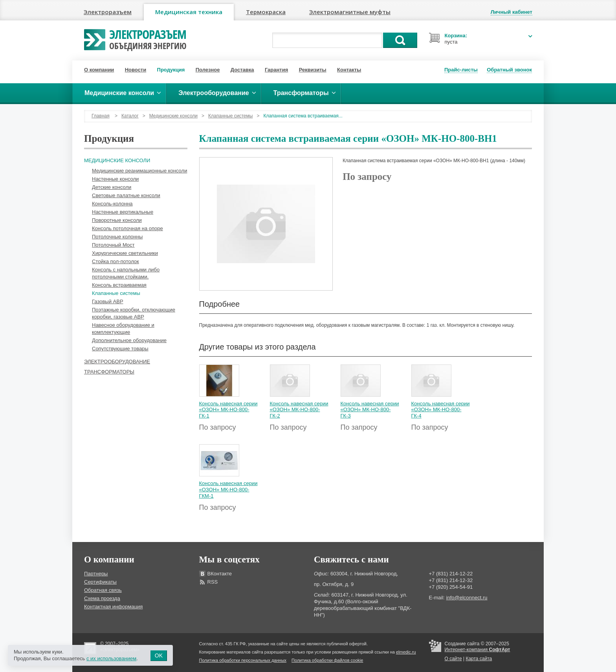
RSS (213, 582)
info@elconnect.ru (467, 598)
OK (159, 656)
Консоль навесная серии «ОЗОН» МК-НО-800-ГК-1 (228, 410)
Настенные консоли (115, 179)
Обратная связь (103, 590)
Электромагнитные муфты (350, 12)
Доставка (242, 70)
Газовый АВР (108, 301)
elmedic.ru (406, 652)
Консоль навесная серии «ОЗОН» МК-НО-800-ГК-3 (370, 410)
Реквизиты (313, 70)
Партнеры (96, 574)
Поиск (400, 40)
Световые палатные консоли (126, 195)
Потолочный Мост (113, 245)
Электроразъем (108, 12)
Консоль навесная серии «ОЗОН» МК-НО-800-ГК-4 (441, 410)
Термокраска (266, 12)
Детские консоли (112, 187)
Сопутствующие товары (120, 349)
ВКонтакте (220, 574)
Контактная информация (113, 607)
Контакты (349, 70)
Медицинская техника (189, 12)
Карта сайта (479, 659)
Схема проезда (102, 598)
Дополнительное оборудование (129, 340)
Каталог (130, 116)
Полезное (208, 70)
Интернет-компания (478, 650)
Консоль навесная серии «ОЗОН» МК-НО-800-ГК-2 (299, 410)
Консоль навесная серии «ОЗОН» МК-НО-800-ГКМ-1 (228, 489)
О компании (99, 70)
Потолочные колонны (117, 237)
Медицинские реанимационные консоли (139, 171)
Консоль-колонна (112, 204)
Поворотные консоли (117, 220)
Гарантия (276, 70)
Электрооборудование (117, 362)
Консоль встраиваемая (119, 285)
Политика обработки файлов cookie (327, 660)
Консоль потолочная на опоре (127, 228)
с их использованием (111, 658)
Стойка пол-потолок (115, 261)
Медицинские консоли (173, 116)
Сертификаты (100, 582)
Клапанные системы (230, 116)
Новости (136, 70)
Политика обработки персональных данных (243, 660)
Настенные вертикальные (123, 212)
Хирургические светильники (125, 253)
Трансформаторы (109, 372)
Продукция (171, 70)
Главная (101, 116)
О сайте (453, 659)
